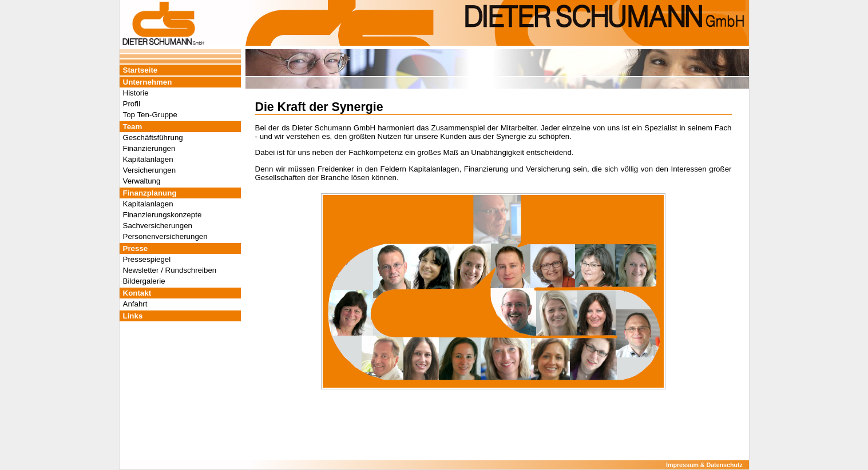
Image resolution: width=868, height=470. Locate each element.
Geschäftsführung (153, 138)
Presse (136, 248)
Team (133, 127)
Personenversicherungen (165, 236)
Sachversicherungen (158, 226)
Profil (132, 104)
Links (133, 316)
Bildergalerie (144, 281)
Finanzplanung (150, 193)
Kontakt (137, 293)
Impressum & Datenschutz (704, 465)
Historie (136, 93)
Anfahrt (135, 304)
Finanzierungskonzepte (162, 215)
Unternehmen (148, 82)
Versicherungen (150, 170)
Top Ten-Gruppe (150, 115)
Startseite (140, 70)
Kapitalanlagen (148, 159)
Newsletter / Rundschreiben (170, 270)
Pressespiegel (147, 259)
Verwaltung (142, 181)
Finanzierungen (149, 148)
